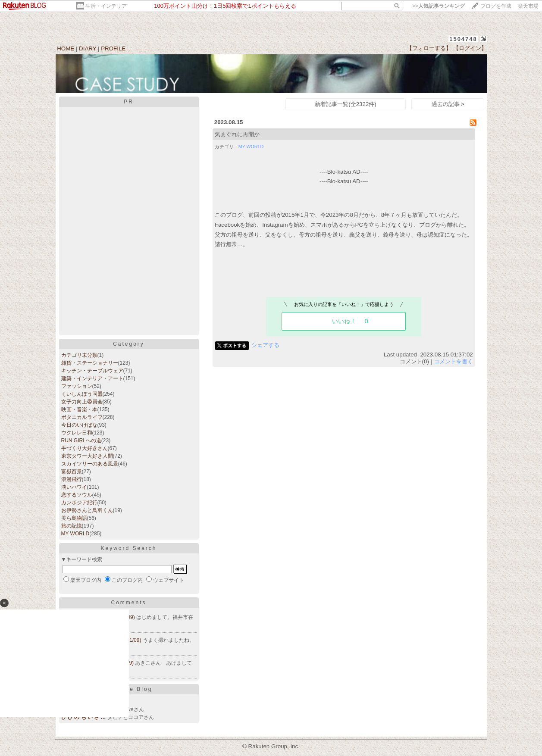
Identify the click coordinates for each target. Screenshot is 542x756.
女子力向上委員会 (82, 402)
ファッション (77, 386)
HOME (66, 48)
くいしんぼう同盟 (82, 394)
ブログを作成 (496, 6)
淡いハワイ (74, 487)
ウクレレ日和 (77, 433)
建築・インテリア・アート (92, 378)
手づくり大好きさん (85, 448)
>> (439, 6)
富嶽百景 (72, 472)
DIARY (88, 48)
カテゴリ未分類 (79, 355)
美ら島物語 (74, 518)
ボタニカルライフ (82, 417)
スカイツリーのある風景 (90, 464)
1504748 (463, 39)
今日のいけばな (79, 425)
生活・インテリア (106, 6)
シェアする (265, 345)
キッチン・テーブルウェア (92, 371)
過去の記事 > (448, 104)
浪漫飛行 (72, 479)
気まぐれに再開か (237, 134)
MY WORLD (75, 534)
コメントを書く (453, 361)
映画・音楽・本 (79, 409)
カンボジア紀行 (79, 503)
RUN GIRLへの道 (81, 440)
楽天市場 (528, 6)
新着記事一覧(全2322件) (346, 104)
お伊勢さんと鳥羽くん (87, 510)
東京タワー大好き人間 (87, 456)
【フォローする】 (429, 48)
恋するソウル (77, 495)
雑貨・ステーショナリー (90, 363)
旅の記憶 (72, 526)
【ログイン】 (470, 48)
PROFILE (113, 48)
